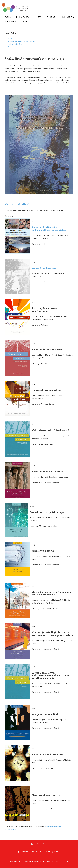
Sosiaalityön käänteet (44, 268)
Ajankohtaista (24, 17)
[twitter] (38, 844)
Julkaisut (69, 17)
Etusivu (7, 17)
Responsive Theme (62, 862)
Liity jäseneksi (11, 21)
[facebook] (32, 844)
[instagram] (43, 844)
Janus (10, 38)
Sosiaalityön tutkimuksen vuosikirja (21, 41)
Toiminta (53, 17)
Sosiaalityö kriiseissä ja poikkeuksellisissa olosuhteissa (49, 229)
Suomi (26, 21)
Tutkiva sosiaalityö (15, 44)
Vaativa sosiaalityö (17, 204)
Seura (40, 17)
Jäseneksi (56, 852)
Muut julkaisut (13, 47)
